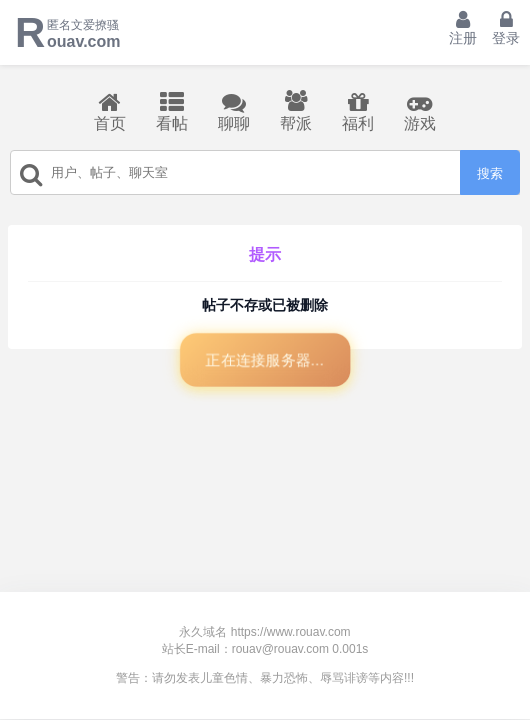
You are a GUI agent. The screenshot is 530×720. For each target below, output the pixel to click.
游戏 (420, 111)
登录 (506, 28)
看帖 (172, 111)
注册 (463, 28)
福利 (358, 111)
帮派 (296, 111)
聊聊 (234, 111)
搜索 (490, 173)
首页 (110, 111)
